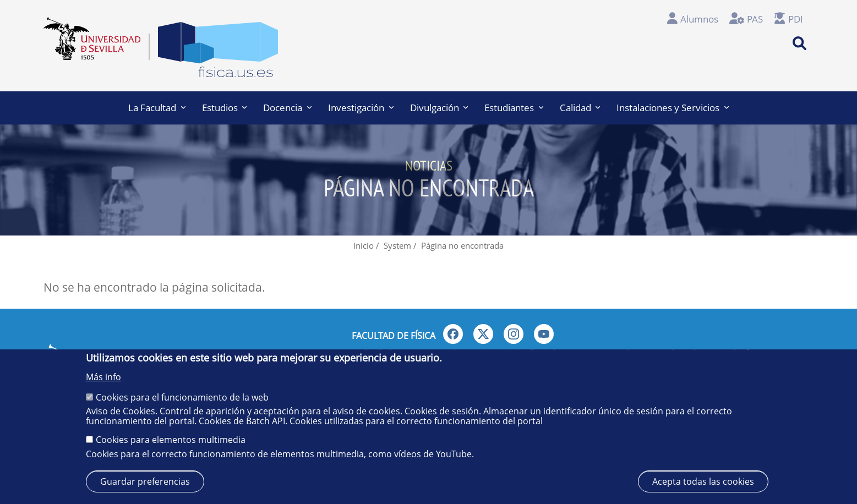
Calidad (580, 108)
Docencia (287, 108)
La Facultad (157, 108)
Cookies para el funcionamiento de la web (182, 397)
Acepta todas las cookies (703, 481)
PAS (755, 19)
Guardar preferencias (145, 481)
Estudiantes (514, 108)
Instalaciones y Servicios (673, 108)
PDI (796, 19)
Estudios (225, 108)
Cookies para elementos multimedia (171, 440)
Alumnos (699, 19)
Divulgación (439, 108)
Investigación (361, 108)
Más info (103, 377)
